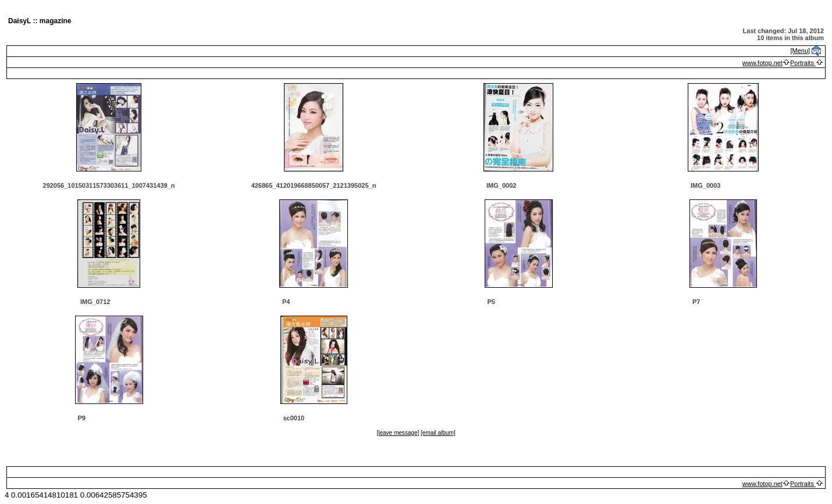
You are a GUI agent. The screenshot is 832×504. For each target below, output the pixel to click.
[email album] (438, 433)
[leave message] (398, 433)
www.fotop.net (762, 63)
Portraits (803, 63)
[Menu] (801, 51)
